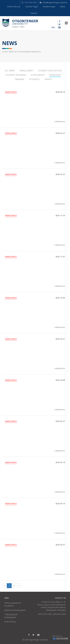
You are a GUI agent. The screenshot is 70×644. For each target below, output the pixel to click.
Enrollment (26, 71)
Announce (55, 75)
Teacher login (31, 6)
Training (19, 79)
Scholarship (38, 75)
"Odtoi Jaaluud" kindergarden (11, 616)
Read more (60, 122)
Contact (34, 13)
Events (48, 79)
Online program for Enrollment (13, 604)
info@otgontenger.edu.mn (53, 2)
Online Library (14, 6)
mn (53, 27)
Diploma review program (15, 610)
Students (34, 79)
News (63, 6)
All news (10, 71)
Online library (10, 622)
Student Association (50, 71)
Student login (49, 6)
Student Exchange (16, 75)
